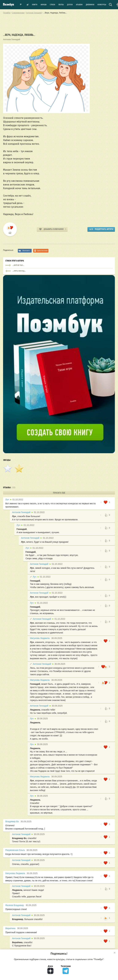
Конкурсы (102, 5)
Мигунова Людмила (40, 638)
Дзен (50, 969)
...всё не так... (59, 265)
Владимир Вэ (12, 821)
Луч (7, 499)
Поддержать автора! (104, 229)
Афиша (44, 5)
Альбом (79, 5)
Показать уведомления (21, 5)
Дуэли (70, 5)
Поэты (61, 5)
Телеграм (66, 969)
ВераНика (10, 928)
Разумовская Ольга (15, 850)
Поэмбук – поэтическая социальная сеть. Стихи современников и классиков (9, 5)
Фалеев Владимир (15, 905)
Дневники (90, 5)
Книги (35, 5)
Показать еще (59, 493)
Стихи (52, 5)
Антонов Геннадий (12, 39)
